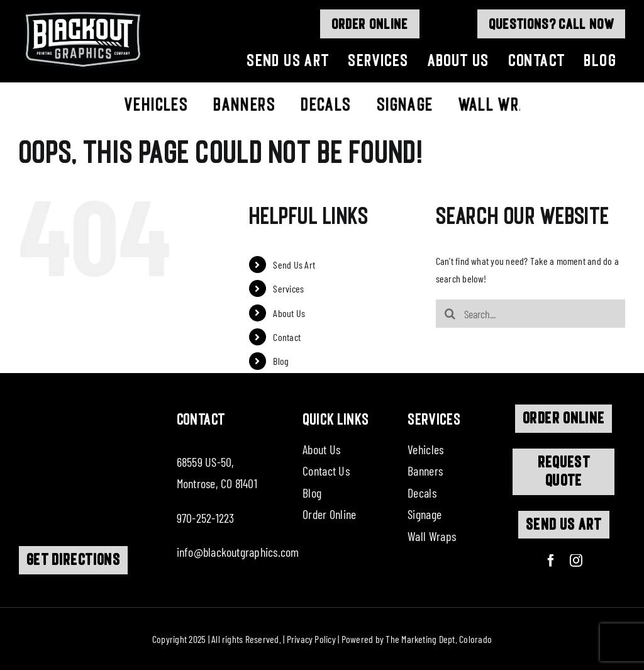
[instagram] (576, 561)
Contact (287, 337)
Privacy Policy (311, 639)
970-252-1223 (206, 518)
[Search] (450, 314)
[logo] (83, 11)
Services (288, 288)
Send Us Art (294, 265)
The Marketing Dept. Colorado (439, 639)
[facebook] (551, 561)
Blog (281, 361)
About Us (289, 313)
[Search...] (530, 314)
